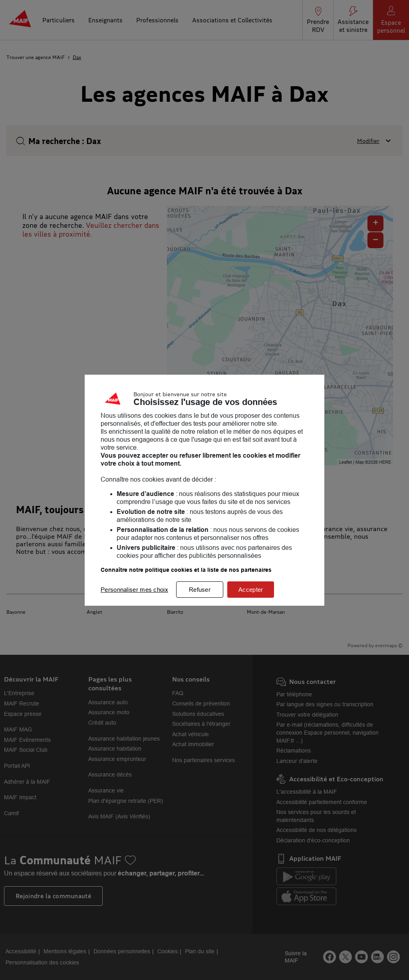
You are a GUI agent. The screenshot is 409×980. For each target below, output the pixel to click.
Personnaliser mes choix (134, 590)
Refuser (200, 590)
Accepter (251, 590)
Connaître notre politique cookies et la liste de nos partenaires (186, 570)
